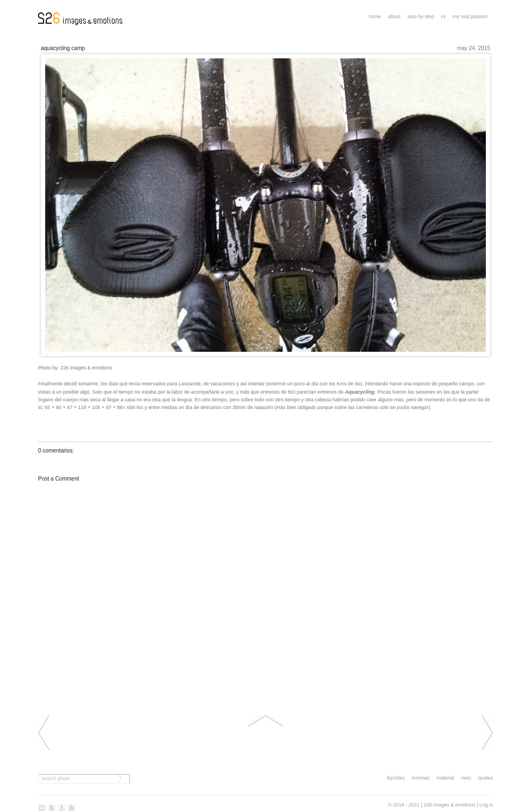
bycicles (396, 778)
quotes (486, 778)
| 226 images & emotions (448, 805)
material (445, 778)
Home (375, 17)
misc (466, 778)
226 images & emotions (86, 368)
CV (443, 17)
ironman (421, 778)
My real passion (470, 17)
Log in (486, 805)
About (394, 17)
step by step (421, 17)
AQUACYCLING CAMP (63, 48)
